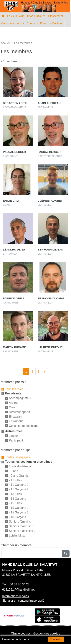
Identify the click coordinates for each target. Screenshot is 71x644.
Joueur (13, 436)
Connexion (56, 639)
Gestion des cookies (47, 633)
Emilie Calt (11, 201)
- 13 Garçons (17, 498)
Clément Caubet (50, 201)
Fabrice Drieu (13, 298)
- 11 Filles (15, 480)
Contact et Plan (36, 23)
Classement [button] (56, 16)
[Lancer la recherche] (66, 554)
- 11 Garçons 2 (19, 489)
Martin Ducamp (14, 347)
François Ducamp (51, 298)
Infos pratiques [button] (36, 16)
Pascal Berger (14, 152)
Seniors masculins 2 (22, 531)
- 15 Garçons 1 (19, 508)
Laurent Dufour (50, 347)
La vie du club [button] (16, 16)
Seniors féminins (20, 522)
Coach (13, 407)
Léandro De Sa (14, 250)
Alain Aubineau (49, 103)
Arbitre (13, 403)
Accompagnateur (20, 398)
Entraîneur (16, 421)
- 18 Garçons (17, 517)
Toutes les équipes (18, 457)
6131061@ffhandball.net (18, 590)
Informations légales (15, 596)
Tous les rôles (14, 389)
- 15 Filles (15, 503)
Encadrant (16, 416)
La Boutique (56, 23)
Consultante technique (24, 426)
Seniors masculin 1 (21, 526)
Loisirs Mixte (17, 535)
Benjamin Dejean (51, 250)
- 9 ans (13, 471)
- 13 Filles (15, 494)
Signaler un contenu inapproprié (23, 601)
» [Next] (45, 372)
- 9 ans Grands (19, 476)
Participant (16, 440)
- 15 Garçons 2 (19, 512)
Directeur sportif (19, 412)
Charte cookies (21, 633)
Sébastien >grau (16, 103)
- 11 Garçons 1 (19, 485)
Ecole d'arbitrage (20, 466)
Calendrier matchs (13, 23)
